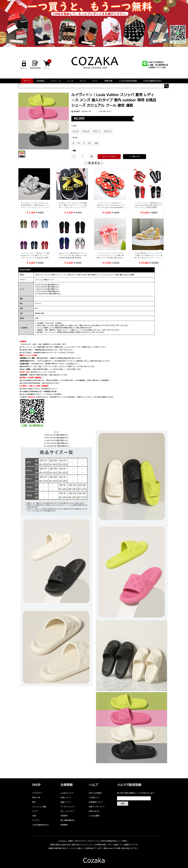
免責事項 (64, 825)
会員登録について (96, 802)
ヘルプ (93, 785)
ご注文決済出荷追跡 (128, 81)
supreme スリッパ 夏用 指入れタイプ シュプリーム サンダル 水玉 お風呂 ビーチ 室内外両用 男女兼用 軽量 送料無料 (73, 255)
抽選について (66, 802)
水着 (34, 816)
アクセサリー (37, 793)
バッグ (35, 811)
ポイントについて (68, 811)
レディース (56, 81)
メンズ (70, 81)
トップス (36, 820)
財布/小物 (36, 798)
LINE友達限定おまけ (153, 81)
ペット (95, 81)
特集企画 (108, 81)
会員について (66, 798)
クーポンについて (68, 807)
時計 (34, 802)
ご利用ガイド (94, 798)
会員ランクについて (97, 807)
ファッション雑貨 (39, 807)
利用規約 (64, 816)
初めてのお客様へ (96, 793)
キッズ (83, 81)
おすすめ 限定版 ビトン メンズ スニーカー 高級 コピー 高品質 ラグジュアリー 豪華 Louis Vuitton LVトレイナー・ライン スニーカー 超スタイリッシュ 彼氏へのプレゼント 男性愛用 (149, 258)
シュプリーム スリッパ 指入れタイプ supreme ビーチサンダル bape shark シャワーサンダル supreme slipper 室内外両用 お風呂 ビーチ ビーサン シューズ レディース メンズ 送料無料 (111, 208)
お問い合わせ (107, 111)
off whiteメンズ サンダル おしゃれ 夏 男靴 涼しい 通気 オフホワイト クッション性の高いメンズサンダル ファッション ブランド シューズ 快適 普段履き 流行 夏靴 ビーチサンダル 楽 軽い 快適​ (73, 208)
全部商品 (40, 81)
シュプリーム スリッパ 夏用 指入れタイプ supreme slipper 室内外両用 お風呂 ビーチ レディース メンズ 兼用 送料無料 (149, 205)
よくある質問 (94, 816)
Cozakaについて (67, 793)
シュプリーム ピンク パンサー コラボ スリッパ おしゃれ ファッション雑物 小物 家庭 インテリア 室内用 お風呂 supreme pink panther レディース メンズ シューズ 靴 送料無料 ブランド (110, 258)
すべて (27, 81)
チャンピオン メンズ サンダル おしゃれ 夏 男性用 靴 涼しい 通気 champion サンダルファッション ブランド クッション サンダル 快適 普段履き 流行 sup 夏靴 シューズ (35, 208)
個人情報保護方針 (68, 820)
